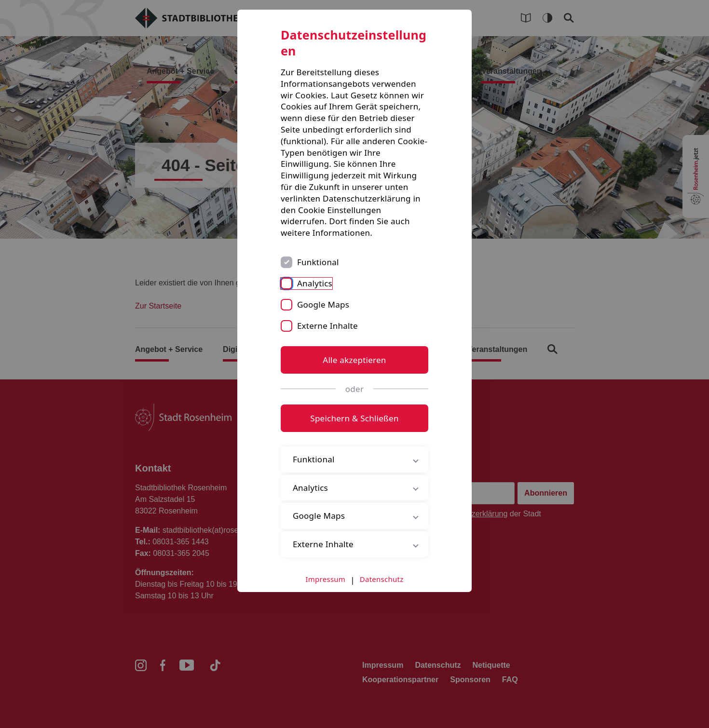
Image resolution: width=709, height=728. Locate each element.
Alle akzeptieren (354, 360)
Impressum (326, 579)
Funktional (318, 262)
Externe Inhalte (327, 326)
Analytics (315, 283)
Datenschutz (382, 579)
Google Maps (323, 304)
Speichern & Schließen (354, 418)
